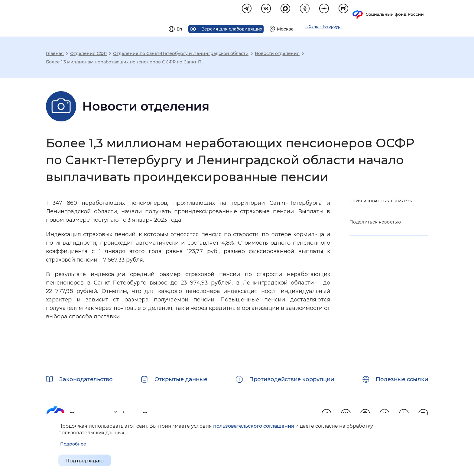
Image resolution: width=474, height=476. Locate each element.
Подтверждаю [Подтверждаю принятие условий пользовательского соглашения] (86, 460)
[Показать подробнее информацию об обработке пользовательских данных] (73, 444)
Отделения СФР (88, 54)
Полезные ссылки (402, 379)
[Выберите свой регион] (357, 11)
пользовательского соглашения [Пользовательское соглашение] (254, 426)
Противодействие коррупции (292, 379)
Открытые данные (181, 379)
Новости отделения (277, 54)
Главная (55, 54)
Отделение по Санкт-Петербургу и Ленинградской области (181, 54)
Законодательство (86, 379)
